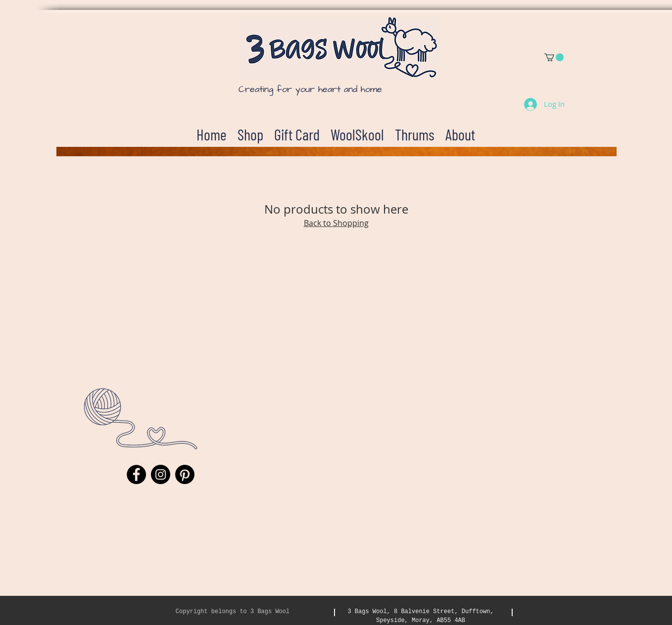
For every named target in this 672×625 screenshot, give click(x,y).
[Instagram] (161, 474)
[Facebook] (136, 474)
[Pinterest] (185, 474)
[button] (554, 57)
